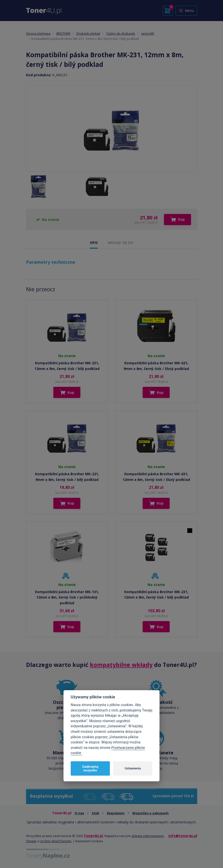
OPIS (94, 243)
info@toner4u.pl (183, 836)
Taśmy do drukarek (121, 33)
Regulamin (116, 813)
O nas (79, 813)
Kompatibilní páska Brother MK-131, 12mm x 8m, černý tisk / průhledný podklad (67, 597)
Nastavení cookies (89, 841)
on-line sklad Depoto (56, 841)
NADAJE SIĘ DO (120, 243)
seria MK (148, 33)
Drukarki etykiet (88, 33)
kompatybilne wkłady (121, 665)
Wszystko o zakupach (150, 813)
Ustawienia (133, 768)
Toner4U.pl (93, 836)
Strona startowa (38, 33)
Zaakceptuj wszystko (90, 769)
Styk (96, 813)
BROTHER (63, 33)
